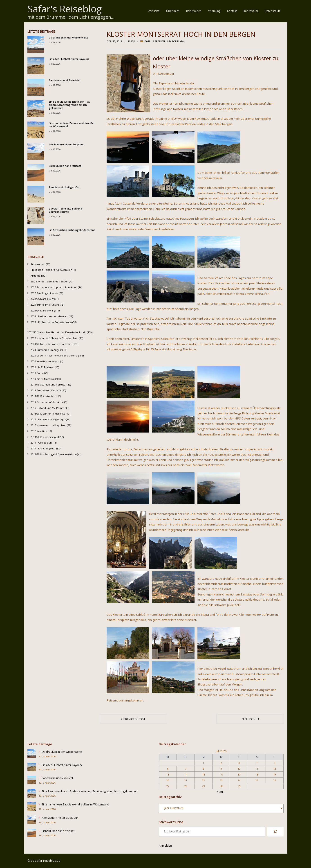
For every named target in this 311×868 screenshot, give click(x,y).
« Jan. (220, 791)
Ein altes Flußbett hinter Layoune (69, 59)
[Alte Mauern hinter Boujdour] (32, 820)
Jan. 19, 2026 (55, 85)
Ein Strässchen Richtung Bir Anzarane (72, 230)
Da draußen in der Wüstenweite (68, 38)
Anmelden (165, 846)
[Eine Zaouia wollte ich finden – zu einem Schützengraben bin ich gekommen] (32, 794)
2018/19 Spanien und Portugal (165, 41)
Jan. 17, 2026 (55, 131)
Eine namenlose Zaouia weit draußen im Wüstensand (72, 125)
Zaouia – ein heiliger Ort (64, 187)
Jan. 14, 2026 (55, 192)
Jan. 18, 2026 (55, 113)
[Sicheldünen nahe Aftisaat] (32, 834)
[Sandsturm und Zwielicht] (32, 781)
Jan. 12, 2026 (55, 235)
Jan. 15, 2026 (55, 171)
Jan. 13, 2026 (55, 217)
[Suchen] (275, 832)
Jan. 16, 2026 (55, 149)
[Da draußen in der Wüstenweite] (32, 754)
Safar (131, 41)
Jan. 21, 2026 (55, 42)
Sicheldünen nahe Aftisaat (65, 166)
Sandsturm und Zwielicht (64, 80)
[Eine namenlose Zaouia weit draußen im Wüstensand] (32, 807)
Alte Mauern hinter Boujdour (66, 144)
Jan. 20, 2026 (55, 64)
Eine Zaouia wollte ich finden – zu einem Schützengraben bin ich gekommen (69, 105)
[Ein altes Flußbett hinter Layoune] (32, 768)
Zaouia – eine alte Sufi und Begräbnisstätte (65, 210)
